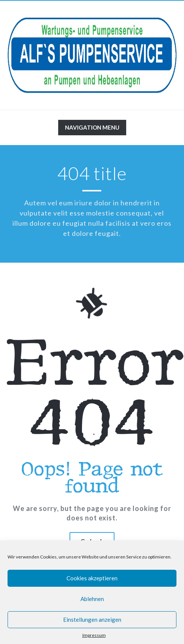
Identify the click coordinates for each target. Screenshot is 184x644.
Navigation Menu (92, 129)
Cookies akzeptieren (92, 578)
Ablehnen (92, 599)
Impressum (94, 635)
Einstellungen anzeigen (92, 620)
